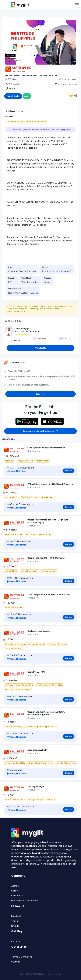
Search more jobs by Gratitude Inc (41, 431)
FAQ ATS (16, 941)
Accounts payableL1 (37, 750)
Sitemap (16, 962)
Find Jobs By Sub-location (25, 901)
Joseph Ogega (22, 328)
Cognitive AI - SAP (36, 672)
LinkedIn (15, 926)
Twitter (15, 921)
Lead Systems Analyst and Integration (46, 448)
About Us (16, 886)
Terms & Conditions (22, 957)
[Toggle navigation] (77, 5)
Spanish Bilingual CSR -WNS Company (46, 558)
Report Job (13, 321)
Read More (41, 394)
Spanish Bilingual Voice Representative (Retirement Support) (46, 713)
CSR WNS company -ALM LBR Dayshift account (51, 484)
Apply (27, 96)
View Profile (41, 348)
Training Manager (36, 786)
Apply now (65, 130)
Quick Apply (13, 96)
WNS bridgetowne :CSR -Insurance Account (49, 594)
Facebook (16, 916)
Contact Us (17, 896)
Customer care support (39, 631)
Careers (15, 891)
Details (69, 471)
